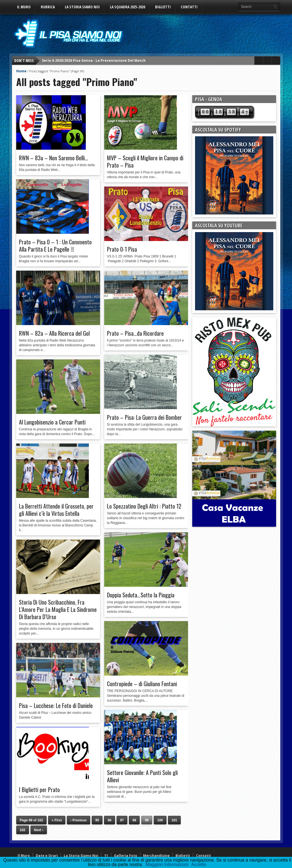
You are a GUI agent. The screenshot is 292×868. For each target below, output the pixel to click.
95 (97, 820)
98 (134, 820)
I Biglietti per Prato (39, 790)
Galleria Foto (126, 856)
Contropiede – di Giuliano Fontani (142, 684)
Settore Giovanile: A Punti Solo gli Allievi (142, 776)
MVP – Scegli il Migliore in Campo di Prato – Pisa (145, 161)
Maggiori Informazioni (167, 865)
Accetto (199, 865)
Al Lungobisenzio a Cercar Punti (52, 422)
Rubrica (48, 7)
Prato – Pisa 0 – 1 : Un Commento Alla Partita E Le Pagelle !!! (55, 245)
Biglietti (163, 7)
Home (21, 71)
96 (109, 820)
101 (174, 820)
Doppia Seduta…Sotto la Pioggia (141, 595)
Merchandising (156, 856)
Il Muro (24, 7)
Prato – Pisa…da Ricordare (135, 333)
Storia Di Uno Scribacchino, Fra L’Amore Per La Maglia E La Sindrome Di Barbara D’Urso (58, 609)
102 (23, 830)
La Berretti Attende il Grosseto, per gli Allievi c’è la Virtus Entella (56, 510)
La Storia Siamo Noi (82, 7)
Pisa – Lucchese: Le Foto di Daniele (56, 705)
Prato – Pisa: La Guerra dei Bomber (144, 417)
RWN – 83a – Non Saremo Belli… (54, 158)
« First (57, 820)
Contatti (189, 7)
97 (122, 820)
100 (160, 820)
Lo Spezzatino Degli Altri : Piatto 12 (144, 506)
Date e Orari (47, 856)
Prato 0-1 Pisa (122, 249)
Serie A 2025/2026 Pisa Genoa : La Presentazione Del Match (94, 60)
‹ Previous (79, 820)
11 (106, 856)
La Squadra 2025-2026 (127, 7)
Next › (39, 830)
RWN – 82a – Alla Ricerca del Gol (54, 333)
